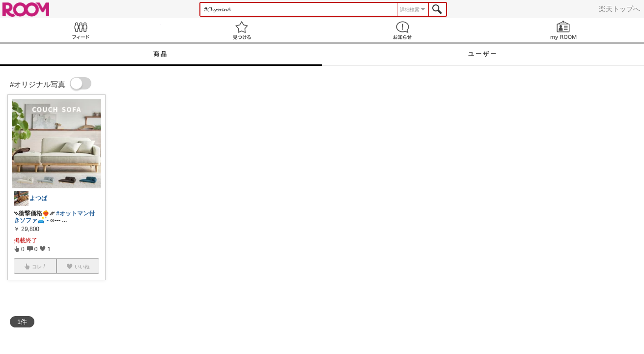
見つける (242, 30)
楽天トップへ (619, 9)
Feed (81, 30)
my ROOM (563, 30)
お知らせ (403, 30)
